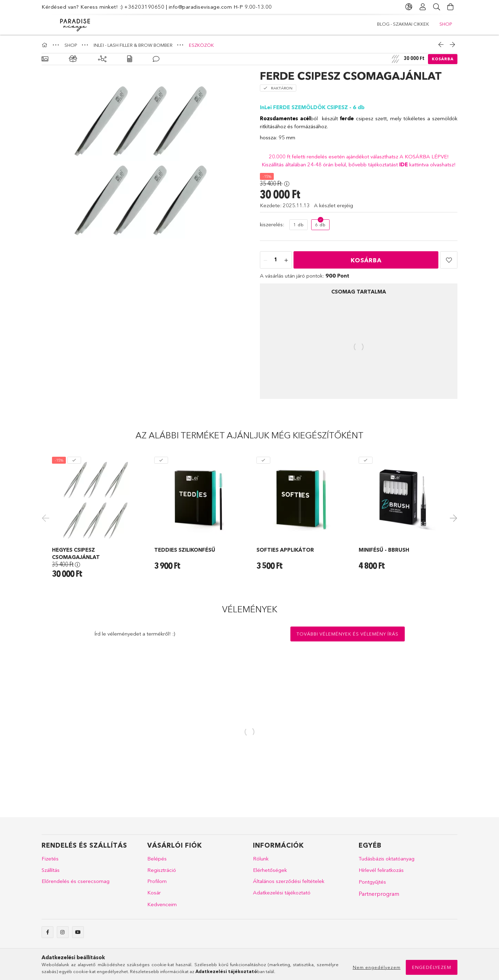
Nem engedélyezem (377, 967)
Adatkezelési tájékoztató (282, 892)
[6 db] (320, 225)
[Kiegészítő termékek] (102, 59)
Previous (47, 518)
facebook (47, 932)
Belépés (157, 859)
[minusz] (265, 260)
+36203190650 (144, 7)
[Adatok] (130, 59)
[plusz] (286, 260)
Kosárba (443, 59)
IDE (404, 164)
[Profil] (423, 7)
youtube (78, 932)
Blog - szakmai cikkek (426, 24)
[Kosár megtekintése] (450, 7)
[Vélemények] (156, 59)
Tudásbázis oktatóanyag (387, 859)
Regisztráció (162, 870)
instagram (63, 932)
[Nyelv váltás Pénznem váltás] (409, 7)
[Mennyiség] (276, 260)
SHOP (383, 24)
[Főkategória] (45, 45)
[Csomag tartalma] (73, 59)
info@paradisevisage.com (200, 7)
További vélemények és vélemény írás (348, 634)
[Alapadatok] (45, 59)
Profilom (157, 881)
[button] (449, 260)
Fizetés (50, 859)
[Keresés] (437, 7)
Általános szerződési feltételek (289, 881)
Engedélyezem (432, 967)
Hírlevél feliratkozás (381, 870)
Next (452, 518)
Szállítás (51, 870)
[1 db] (299, 225)
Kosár (154, 892)
